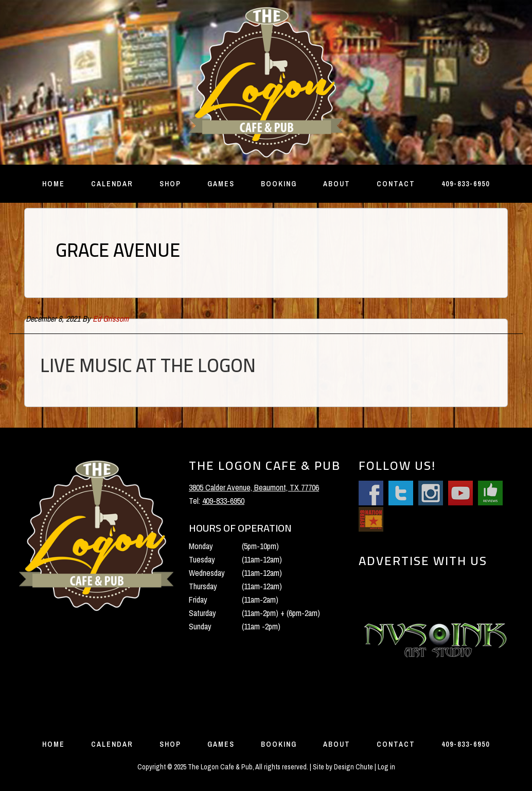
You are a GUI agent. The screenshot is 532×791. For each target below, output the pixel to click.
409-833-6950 (223, 501)
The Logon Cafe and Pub (266, 82)
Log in (386, 767)
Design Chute (353, 767)
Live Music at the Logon (148, 365)
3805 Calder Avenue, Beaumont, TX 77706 (254, 487)
